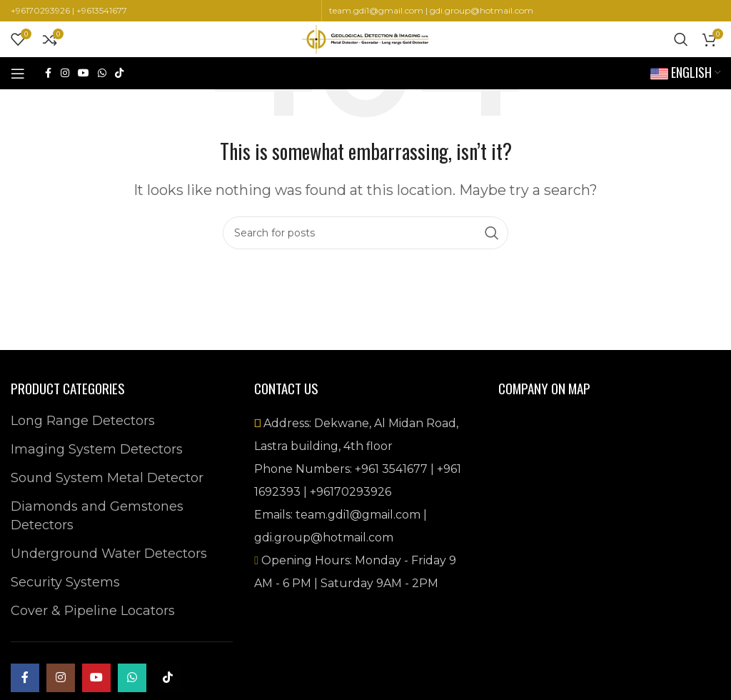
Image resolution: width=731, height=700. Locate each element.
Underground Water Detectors (109, 554)
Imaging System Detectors (97, 449)
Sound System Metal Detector (107, 478)
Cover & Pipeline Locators (93, 611)
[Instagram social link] (65, 73)
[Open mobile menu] (18, 74)
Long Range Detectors (83, 421)
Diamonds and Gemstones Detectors (97, 515)
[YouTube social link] (84, 73)
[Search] (681, 39)
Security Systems (65, 582)
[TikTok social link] (119, 73)
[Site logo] (365, 39)
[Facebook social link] (48, 73)
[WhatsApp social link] (102, 73)
